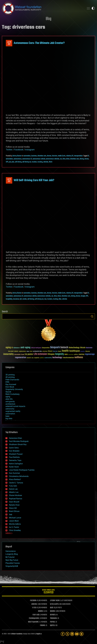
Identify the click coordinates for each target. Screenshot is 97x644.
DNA (7, 382)
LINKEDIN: (34, 604)
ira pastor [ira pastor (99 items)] (29, 354)
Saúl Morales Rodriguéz (19, 441)
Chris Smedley (15, 530)
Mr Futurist (10, 557)
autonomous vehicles (53, 159)
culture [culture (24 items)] (28, 351)
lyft (21, 299)
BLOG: (52, 608)
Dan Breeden (14, 451)
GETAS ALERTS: (55, 604)
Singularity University (14, 389)
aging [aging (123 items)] (8, 348)
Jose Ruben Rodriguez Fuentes (22, 470)
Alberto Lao (14, 492)
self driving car (27, 162)
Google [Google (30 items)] (60, 351)
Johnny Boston (17, 156)
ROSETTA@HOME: (33, 622)
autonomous (18, 159)
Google (83, 296)
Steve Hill (13, 508)
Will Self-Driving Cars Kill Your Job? (34, 180)
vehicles (46, 162)
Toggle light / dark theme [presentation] (93, 8)
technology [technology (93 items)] (57, 358)
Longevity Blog (12, 554)
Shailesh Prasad (16, 454)
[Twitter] (67, 634)
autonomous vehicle (39, 159)
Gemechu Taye (15, 460)
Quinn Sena (14, 448)
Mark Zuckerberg (12, 394)
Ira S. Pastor (14, 527)
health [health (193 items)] (65, 351)
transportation (78, 156)
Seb (11, 515)
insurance (16, 299)
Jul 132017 (9, 180)
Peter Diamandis (12, 380)
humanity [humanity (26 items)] (83, 351)
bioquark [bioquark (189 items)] (55, 347)
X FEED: (34, 608)
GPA (7, 162)
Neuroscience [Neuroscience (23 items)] (71, 355)
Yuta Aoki (13, 486)
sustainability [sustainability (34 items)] (48, 358)
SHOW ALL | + (9, 533)
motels (25, 299)
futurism (55, 156)
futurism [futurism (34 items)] (55, 351)
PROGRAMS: (54, 618)
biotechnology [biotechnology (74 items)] (74, 348)
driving (82, 159)
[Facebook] (63, 634)
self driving (18, 162)
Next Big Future (12, 560)
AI (88, 156)
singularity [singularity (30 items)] (37, 358)
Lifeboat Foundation (17, 634)
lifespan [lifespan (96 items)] (51, 354)
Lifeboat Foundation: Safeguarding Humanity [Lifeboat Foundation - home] (43, 8)
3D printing (10, 375)
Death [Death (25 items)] (31, 351)
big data (9, 418)
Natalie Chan (14, 505)
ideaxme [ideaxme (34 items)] (88, 351)
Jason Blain (14, 521)
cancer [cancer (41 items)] (16, 351)
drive (64, 159)
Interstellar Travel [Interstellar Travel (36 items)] (19, 355)
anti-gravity (10, 402)
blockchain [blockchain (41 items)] (89, 348)
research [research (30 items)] (29, 358)
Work (51, 162)
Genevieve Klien (15, 438)
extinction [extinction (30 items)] (45, 351)
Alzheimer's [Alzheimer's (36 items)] (17, 348)
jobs (13, 162)
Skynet (8, 392)
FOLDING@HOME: (34, 618)
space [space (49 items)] (42, 358)
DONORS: (41, 611)
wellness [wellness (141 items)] (79, 357)
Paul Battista (14, 457)
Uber (60, 299)
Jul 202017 (9, 43)
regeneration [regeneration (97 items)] (21, 358)
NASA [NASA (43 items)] (66, 355)
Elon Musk (10, 387)
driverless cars (42, 156)
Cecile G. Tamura (16, 483)
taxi (45, 299)
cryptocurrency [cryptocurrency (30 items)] (22, 351)
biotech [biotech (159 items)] (64, 347)
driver (68, 159)
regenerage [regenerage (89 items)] (90, 354)
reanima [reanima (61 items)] (81, 354)
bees (7, 416)
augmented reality (13, 411)
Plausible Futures (13, 563)
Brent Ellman (14, 511)
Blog (48, 19)
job (10, 162)
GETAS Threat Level (48, 592)
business (34, 156)
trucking (40, 162)
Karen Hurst (14, 467)
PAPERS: (53, 622)
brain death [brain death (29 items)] (11, 351)
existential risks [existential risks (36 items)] (37, 351)
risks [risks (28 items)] (32, 358)
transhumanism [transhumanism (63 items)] (68, 358)
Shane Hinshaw (15, 495)
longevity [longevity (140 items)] (60, 354)
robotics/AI (70, 156)
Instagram (30, 150)
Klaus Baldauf (15, 479)
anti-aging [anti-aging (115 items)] (25, 348)
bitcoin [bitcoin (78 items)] (83, 348)
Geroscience (11, 551)
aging (8, 397)
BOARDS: (53, 611)
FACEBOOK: (33, 601)
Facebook (19, 150)
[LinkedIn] (72, 634)
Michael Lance (15, 518)
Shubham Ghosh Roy (18, 444)
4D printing (10, 377)
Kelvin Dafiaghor (16, 464)
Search (92, 316)
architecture (10, 404)
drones (49, 156)
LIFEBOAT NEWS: (55, 601)
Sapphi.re (39, 634)
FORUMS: (43, 626)
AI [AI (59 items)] (12, 348)
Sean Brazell (14, 502)
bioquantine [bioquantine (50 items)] (46, 348)
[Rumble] (81, 634)
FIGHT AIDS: (36, 615)
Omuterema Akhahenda (19, 476)
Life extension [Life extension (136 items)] (40, 354)
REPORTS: (53, 615)
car (61, 159)
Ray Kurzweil (11, 384)
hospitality (9, 299)
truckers (34, 162)
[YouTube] (77, 634)
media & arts (62, 156)
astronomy (10, 409)
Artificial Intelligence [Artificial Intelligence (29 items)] (36, 348)
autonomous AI (27, 159)
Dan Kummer (14, 473)
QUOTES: (53, 626)
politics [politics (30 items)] (76, 355)
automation (27, 156)
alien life (9, 399)
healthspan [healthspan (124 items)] (75, 351)
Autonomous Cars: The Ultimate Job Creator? (39, 43)
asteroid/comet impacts (15, 406)
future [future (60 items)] (50, 351)
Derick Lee (13, 489)
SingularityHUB (12, 566)
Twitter (9, 150)
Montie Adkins (15, 524)
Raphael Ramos (16, 499)
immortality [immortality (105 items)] (8, 354)
